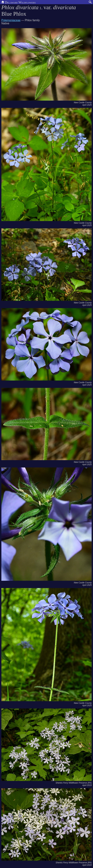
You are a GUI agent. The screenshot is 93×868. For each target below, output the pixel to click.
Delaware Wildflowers (19, 2)
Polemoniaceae (11, 20)
